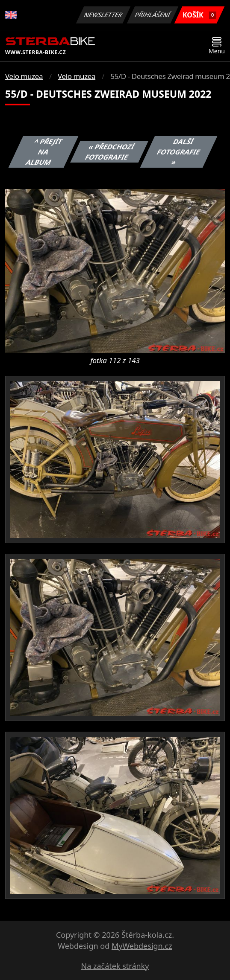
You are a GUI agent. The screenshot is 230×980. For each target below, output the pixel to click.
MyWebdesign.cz (142, 946)
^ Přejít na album (44, 152)
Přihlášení (152, 15)
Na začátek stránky (115, 966)
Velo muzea (24, 76)
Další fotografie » (179, 152)
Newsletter (103, 15)
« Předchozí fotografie (110, 152)
